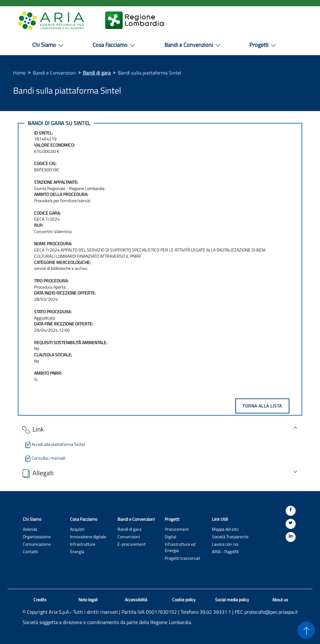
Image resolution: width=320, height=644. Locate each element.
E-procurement (132, 544)
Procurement (177, 529)
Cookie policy (184, 600)
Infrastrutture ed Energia (180, 547)
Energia (77, 551)
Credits (40, 600)
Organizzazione (37, 537)
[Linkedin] (291, 537)
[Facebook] (291, 511)
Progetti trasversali (182, 558)
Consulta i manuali (45, 458)
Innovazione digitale (88, 537)
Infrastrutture (83, 544)
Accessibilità (136, 600)
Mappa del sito (225, 529)
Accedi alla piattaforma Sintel (54, 444)
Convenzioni (129, 537)
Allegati (37, 473)
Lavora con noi (225, 544)
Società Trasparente (230, 537)
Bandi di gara (97, 73)
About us (280, 600)
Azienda (30, 529)
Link (32, 429)
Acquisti (77, 529)
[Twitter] (291, 524)
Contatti (30, 551)
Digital (170, 537)
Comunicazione (37, 544)
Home (19, 73)
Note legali (88, 600)
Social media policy (232, 600)
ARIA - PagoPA (225, 551)
